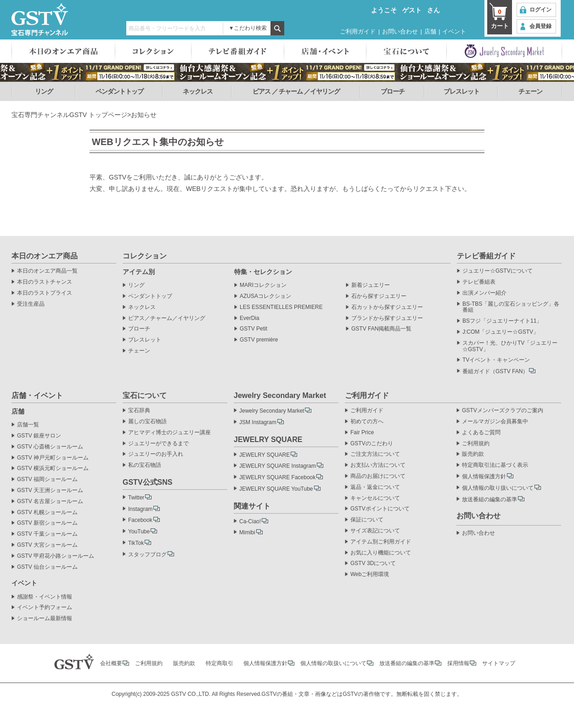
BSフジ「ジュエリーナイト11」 (502, 321)
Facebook (140, 520)
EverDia (250, 318)
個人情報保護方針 (484, 476)
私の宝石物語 (145, 465)
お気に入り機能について (381, 553)
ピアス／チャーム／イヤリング (167, 318)
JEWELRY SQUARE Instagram (278, 466)
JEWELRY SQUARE (264, 455)
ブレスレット (461, 91)
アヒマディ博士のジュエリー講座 (169, 433)
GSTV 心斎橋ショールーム (50, 447)
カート (500, 18)
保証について (367, 520)
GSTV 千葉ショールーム (47, 534)
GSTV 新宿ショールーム (47, 523)
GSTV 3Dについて (373, 563)
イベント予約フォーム (45, 608)
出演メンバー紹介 (484, 293)
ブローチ (393, 91)
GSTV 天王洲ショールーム (50, 490)
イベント (454, 31)
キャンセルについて (375, 498)
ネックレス (198, 91)
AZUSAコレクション (265, 296)
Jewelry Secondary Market (272, 411)
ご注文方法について (375, 454)
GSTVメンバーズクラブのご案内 (503, 411)
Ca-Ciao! (250, 521)
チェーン (530, 91)
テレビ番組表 (479, 282)
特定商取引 (219, 663)
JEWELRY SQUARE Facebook (277, 477)
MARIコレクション (263, 285)
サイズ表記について (375, 531)
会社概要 (111, 663)
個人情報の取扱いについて (333, 663)
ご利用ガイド (358, 31)
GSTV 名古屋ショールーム (50, 501)
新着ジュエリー (371, 285)
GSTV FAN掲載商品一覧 (381, 329)
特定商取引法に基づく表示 (495, 465)
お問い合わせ (400, 31)
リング (44, 91)
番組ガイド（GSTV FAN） (495, 371)
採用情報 (458, 663)
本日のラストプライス (45, 293)
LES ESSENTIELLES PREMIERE (281, 307)
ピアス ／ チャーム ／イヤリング (296, 91)
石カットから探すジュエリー (387, 307)
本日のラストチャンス (45, 282)
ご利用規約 (476, 444)
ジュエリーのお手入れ (156, 454)
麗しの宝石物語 (147, 422)
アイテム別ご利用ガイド (381, 542)
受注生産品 (31, 304)
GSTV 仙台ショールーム (47, 567)
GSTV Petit (253, 329)
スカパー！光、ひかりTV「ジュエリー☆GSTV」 (510, 346)
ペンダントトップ (119, 91)
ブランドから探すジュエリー (387, 318)
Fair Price (362, 433)
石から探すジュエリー (379, 296)
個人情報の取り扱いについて (498, 488)
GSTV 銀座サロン (39, 436)
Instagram (140, 509)
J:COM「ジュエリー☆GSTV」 (501, 332)
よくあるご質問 (481, 433)
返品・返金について (375, 487)
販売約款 (473, 454)
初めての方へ (367, 422)
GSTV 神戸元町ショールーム (53, 458)
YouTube (139, 532)
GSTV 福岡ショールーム (47, 479)
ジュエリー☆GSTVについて (498, 271)
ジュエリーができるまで (158, 444)
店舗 (430, 31)
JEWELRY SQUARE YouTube (276, 489)
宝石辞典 (139, 411)
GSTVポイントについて (380, 509)
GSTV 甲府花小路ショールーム (56, 556)
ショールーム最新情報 (45, 619)
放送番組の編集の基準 (490, 499)
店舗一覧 (28, 425)
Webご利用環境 (370, 574)
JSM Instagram (258, 422)
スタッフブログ (147, 554)
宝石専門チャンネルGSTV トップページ (69, 115)
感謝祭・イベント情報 (45, 597)
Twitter (136, 498)
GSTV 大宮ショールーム (47, 545)
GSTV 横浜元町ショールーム (53, 468)
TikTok (136, 543)
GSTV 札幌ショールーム (47, 512)
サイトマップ (499, 663)
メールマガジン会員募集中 (495, 422)
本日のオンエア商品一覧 (47, 271)
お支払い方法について (378, 465)
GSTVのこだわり (372, 444)
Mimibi (247, 532)
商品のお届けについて (378, 476)
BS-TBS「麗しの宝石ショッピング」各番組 (511, 307)
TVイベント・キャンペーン (496, 360)
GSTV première (259, 340)
